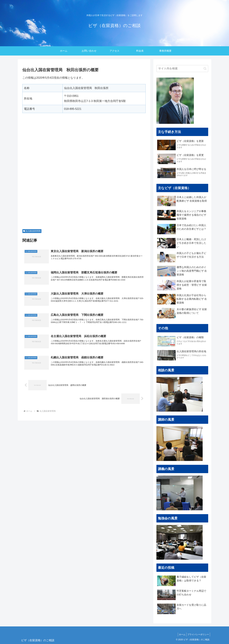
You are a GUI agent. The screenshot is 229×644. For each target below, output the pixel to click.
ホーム (180, 634)
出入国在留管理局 (32, 231)
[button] (205, 69)
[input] (182, 69)
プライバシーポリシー (198, 634)
